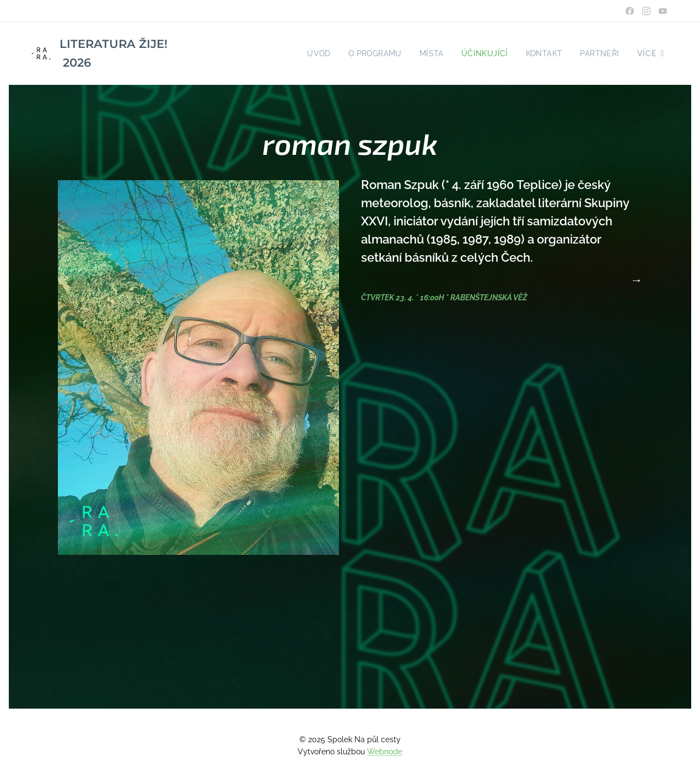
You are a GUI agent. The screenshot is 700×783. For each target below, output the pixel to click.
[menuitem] (312, 53)
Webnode (385, 752)
